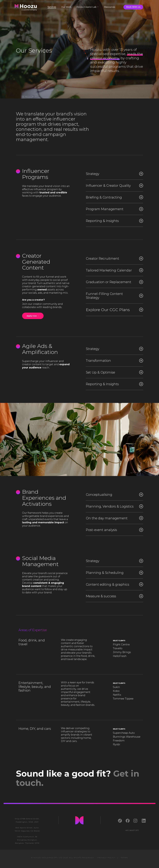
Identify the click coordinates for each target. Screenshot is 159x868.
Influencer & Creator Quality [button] (114, 185)
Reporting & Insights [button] (114, 221)
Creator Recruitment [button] (114, 258)
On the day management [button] (114, 518)
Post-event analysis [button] (114, 530)
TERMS (124, 858)
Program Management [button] (114, 209)
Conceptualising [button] (114, 495)
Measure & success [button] (114, 596)
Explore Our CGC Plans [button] (114, 310)
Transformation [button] (114, 361)
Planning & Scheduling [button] (114, 573)
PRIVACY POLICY (106, 858)
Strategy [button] (114, 174)
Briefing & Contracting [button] (114, 197)
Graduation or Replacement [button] (114, 282)
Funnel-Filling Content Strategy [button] (114, 296)
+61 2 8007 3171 (132, 830)
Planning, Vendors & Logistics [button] (114, 506)
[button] (33, 316)
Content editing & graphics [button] (114, 584)
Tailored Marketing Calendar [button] (114, 270)
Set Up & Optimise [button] (114, 372)
